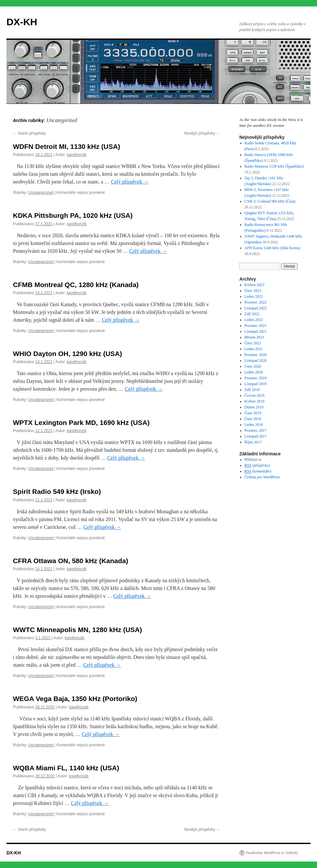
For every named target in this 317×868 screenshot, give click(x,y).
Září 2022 (252, 314)
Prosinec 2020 (256, 355)
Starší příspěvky (29, 133)
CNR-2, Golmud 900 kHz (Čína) (270, 201)
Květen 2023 (255, 285)
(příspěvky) (257, 466)
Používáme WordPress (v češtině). (272, 853)
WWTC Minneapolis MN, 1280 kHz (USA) (77, 630)
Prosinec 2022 (256, 302)
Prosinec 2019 (256, 378)
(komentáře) (258, 471)
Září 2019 (252, 390)
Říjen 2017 (253, 442)
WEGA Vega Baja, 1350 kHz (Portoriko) (75, 699)
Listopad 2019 (256, 384)
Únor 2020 (253, 366)
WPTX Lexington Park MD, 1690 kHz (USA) (81, 423)
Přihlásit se (253, 460)
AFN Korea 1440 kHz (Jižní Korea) (272, 248)
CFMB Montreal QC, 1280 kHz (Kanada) (76, 285)
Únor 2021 (253, 343)
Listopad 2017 (256, 436)
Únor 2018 (253, 419)
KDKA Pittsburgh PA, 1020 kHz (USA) (73, 215)
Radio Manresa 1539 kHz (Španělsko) (274, 166)
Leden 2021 (254, 349)
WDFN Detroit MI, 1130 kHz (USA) (66, 146)
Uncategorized (41, 193)
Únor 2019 (253, 413)
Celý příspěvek (130, 182)
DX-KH (22, 22)
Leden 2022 (254, 320)
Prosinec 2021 (256, 326)
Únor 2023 (253, 291)
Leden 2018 (254, 425)
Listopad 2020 (256, 361)
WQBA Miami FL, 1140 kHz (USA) (66, 768)
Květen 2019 (255, 401)
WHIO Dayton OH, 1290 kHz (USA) (67, 354)
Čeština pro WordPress (262, 477)
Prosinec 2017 (256, 430)
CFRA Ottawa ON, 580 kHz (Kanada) (71, 561)
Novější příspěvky (202, 133)
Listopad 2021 (256, 331)
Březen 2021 (254, 337)
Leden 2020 (254, 372)
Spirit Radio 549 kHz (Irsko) (57, 491)
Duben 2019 (254, 407)
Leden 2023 (254, 296)
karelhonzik (77, 155)
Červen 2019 (255, 395)
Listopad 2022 (256, 308)
